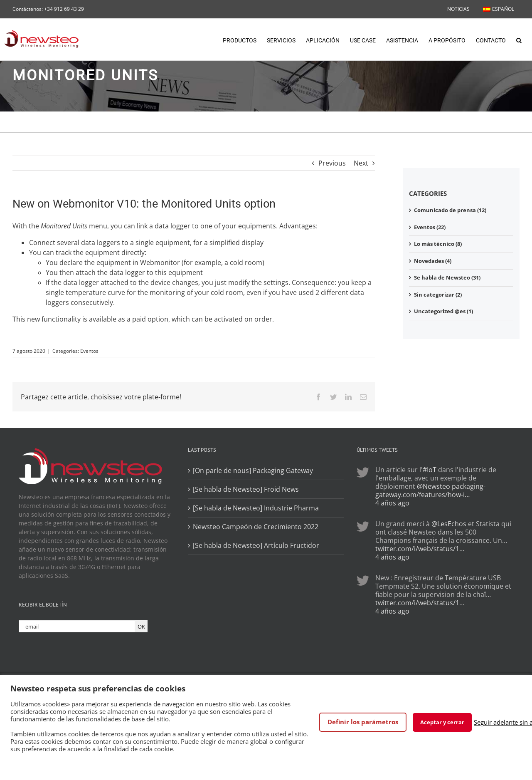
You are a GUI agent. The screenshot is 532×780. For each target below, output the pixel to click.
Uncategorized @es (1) (443, 311)
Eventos (89, 351)
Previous (332, 163)
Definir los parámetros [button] (363, 722)
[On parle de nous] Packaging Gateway (253, 470)
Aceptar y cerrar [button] (442, 722)
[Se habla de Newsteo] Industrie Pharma (256, 508)
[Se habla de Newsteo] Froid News (246, 489)
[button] (519, 40)
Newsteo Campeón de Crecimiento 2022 (256, 527)
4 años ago (392, 503)
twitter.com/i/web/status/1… (420, 549)
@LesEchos (449, 524)
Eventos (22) (430, 227)
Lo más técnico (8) (438, 244)
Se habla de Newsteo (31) (447, 277)
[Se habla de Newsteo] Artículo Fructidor (256, 545)
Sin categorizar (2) (438, 295)
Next (361, 163)
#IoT (430, 470)
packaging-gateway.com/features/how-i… (430, 490)
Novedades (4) (433, 261)
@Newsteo (433, 486)
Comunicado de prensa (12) (450, 210)
